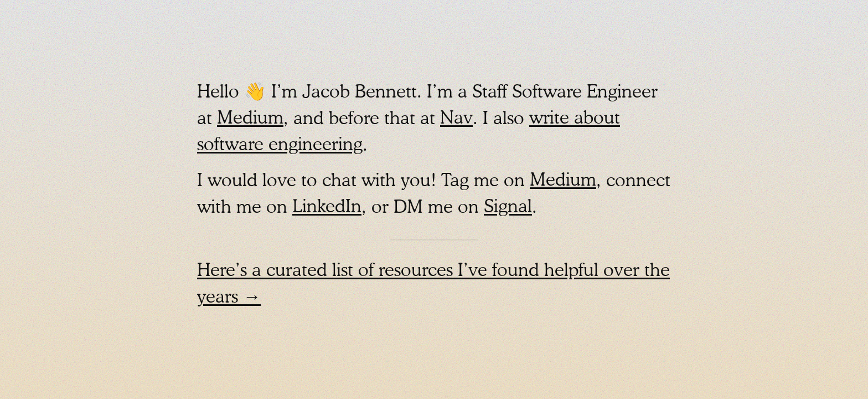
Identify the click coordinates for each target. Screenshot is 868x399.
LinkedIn (327, 208)
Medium (250, 119)
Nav (456, 119)
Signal (508, 208)
